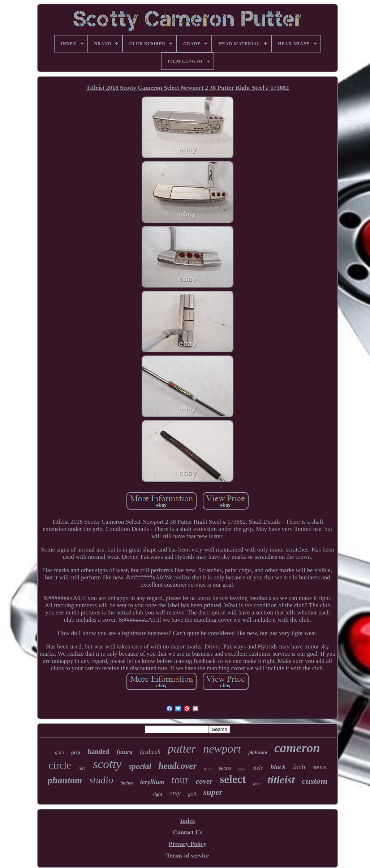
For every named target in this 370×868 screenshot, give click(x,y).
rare (82, 768)
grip (76, 752)
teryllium (152, 782)
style (258, 768)
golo (59, 752)
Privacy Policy (188, 844)
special (140, 766)
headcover (178, 766)
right (158, 794)
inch (299, 767)
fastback (150, 752)
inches (127, 783)
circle (60, 765)
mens (319, 768)
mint (242, 769)
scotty (107, 764)
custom (315, 781)
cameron (297, 748)
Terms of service (188, 856)
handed (98, 751)
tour (180, 780)
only (175, 793)
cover (204, 781)
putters (225, 768)
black (278, 767)
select (233, 779)
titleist (281, 780)
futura (124, 752)
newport (222, 749)
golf (192, 794)
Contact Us (188, 832)
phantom (65, 780)
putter (182, 749)
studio (101, 780)
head (208, 769)
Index (188, 821)
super (213, 792)
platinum (258, 752)
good (257, 784)
